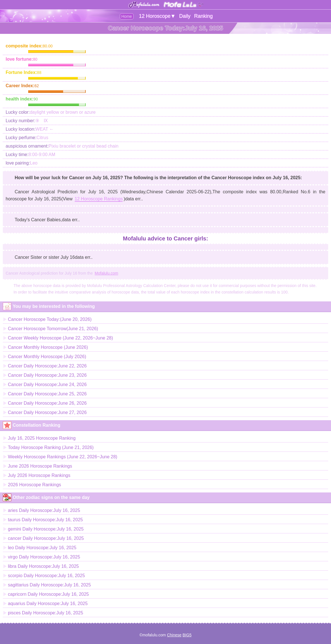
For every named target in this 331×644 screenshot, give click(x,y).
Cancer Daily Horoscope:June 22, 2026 (47, 366)
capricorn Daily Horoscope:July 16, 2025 (48, 594)
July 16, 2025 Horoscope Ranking (42, 438)
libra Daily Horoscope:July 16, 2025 (43, 566)
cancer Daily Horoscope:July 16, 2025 (46, 538)
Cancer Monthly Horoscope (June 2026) (48, 347)
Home (127, 16)
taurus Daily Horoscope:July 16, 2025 (45, 520)
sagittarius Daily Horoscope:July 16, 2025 (49, 585)
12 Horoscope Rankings (99, 199)
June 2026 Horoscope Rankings (40, 466)
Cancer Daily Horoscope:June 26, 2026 (47, 403)
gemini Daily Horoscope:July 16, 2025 (46, 529)
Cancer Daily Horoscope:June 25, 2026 (47, 394)
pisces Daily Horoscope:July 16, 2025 (46, 613)
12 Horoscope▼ (157, 16)
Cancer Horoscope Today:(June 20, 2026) (50, 319)
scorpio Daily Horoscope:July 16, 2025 (46, 576)
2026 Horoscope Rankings (35, 485)
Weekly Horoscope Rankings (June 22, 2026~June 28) (63, 457)
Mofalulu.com (106, 273)
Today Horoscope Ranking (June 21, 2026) (51, 447)
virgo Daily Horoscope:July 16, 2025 (44, 557)
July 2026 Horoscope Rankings (39, 475)
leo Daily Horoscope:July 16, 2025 (42, 548)
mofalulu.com (154, 635)
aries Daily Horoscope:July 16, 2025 (44, 510)
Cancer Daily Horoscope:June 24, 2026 (47, 385)
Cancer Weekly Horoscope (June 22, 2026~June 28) (60, 338)
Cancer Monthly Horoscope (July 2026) (47, 357)
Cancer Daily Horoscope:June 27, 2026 (47, 412)
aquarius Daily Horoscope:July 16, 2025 (48, 604)
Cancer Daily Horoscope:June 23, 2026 (47, 375)
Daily (185, 16)
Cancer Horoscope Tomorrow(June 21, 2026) (53, 329)
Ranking (203, 16)
